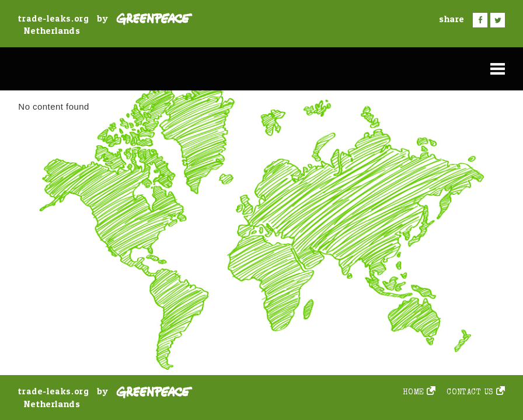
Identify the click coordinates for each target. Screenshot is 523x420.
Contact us (470, 393)
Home (414, 393)
